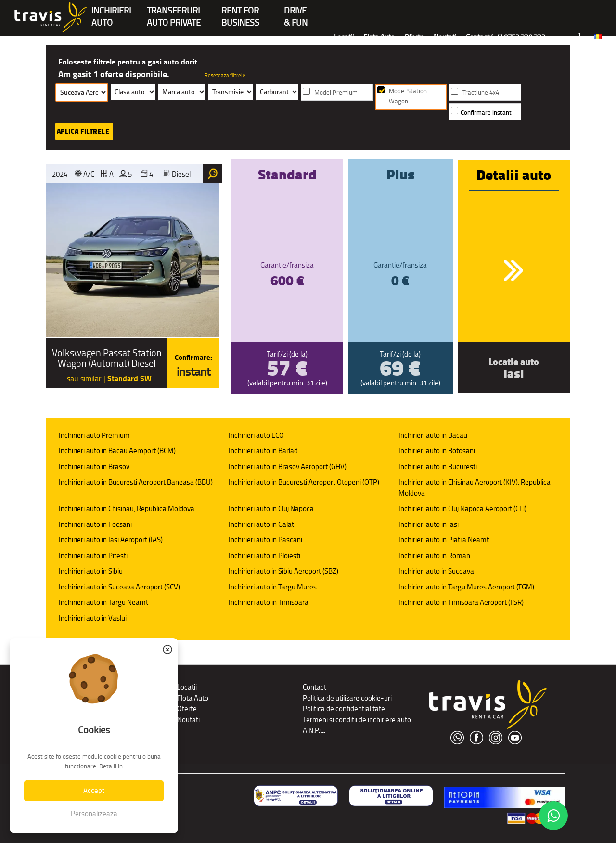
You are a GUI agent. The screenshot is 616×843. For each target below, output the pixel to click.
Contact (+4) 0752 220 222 (506, 37)
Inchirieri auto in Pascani (265, 540)
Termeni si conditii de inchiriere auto (357, 720)
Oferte (414, 37)
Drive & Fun (296, 11)
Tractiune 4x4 (481, 93)
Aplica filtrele (83, 131)
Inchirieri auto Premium (94, 435)
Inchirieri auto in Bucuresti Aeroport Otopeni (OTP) (304, 482)
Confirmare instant (486, 112)
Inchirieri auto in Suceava (436, 571)
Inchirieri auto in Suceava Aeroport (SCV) (119, 587)
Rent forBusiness (240, 11)
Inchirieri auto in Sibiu (91, 571)
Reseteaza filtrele (225, 75)
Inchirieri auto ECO (256, 435)
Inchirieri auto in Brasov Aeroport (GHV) (288, 466)
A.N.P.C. (314, 730)
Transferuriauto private (174, 11)
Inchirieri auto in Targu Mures (273, 587)
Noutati (445, 37)
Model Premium (336, 93)
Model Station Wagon (408, 96)
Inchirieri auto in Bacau (433, 435)
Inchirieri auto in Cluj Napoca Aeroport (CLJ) (462, 508)
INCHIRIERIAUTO (111, 11)
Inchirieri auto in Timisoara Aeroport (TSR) (461, 602)
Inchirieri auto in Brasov (94, 466)
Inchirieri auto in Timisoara (269, 602)
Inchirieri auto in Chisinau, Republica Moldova (127, 508)
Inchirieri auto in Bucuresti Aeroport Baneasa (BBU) (136, 482)
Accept (94, 790)
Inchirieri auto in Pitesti (93, 556)
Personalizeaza (94, 813)
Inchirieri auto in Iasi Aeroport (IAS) (111, 540)
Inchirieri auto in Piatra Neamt (444, 540)
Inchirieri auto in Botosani (437, 451)
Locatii (344, 37)
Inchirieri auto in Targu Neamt (103, 602)
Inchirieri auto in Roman (434, 556)
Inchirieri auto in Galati (262, 524)
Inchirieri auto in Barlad (263, 451)
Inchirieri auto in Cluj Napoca (271, 508)
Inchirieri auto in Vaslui (93, 618)
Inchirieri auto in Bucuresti (438, 466)
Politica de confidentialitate (344, 709)
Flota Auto (379, 37)
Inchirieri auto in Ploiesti (264, 556)
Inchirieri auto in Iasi (429, 524)
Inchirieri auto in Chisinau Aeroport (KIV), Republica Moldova (475, 487)
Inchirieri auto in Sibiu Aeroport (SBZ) (283, 571)
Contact (314, 687)
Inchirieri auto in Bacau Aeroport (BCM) (117, 451)
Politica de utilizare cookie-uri (347, 698)
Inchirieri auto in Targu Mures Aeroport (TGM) (466, 587)
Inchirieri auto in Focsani (95, 524)
